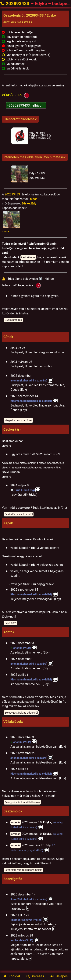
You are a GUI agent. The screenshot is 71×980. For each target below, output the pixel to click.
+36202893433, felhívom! (26, 105)
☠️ (12, 490)
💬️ (50, 380)
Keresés (35, 976)
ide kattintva (28, 257)
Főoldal (12, 976)
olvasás (16, 822)
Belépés (59, 976)
